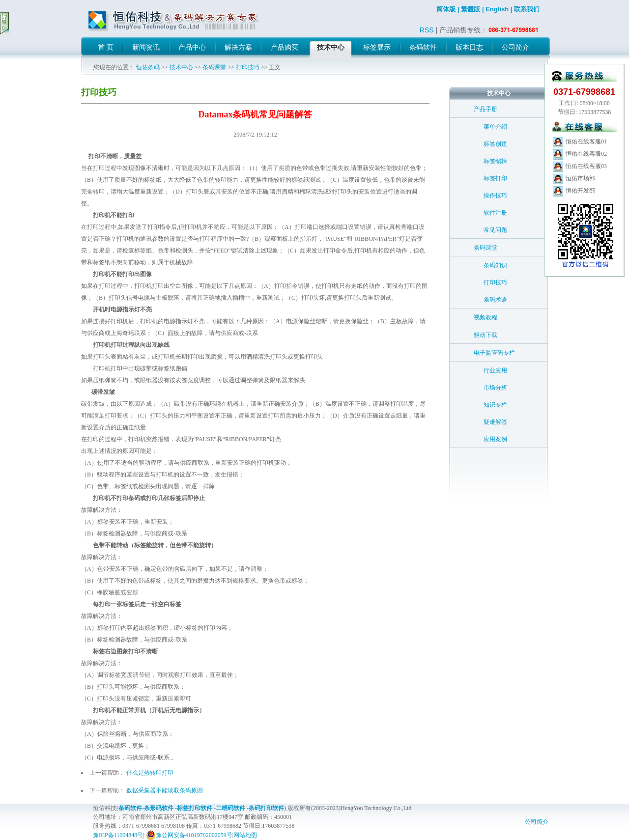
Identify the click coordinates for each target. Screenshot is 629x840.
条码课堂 (214, 67)
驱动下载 (486, 335)
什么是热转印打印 (150, 773)
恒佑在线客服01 (579, 141)
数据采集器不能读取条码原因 (165, 790)
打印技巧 (248, 67)
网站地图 (245, 835)
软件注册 (495, 213)
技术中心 (181, 67)
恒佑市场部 (573, 178)
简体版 (446, 9)
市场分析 (495, 388)
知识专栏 (495, 405)
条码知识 (495, 265)
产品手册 (486, 109)
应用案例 (495, 439)
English (497, 9)
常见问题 (495, 230)
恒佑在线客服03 (579, 166)
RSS (427, 30)
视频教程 (486, 317)
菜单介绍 (495, 127)
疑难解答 (495, 422)
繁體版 (471, 9)
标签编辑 (495, 161)
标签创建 (495, 144)
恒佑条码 (148, 67)
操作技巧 (495, 196)
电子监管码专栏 (494, 353)
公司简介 (537, 822)
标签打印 (495, 178)
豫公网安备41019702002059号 (189, 835)
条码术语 (495, 300)
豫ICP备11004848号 (118, 835)
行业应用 (495, 370)
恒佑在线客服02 (579, 154)
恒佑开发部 (573, 191)
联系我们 (527, 9)
